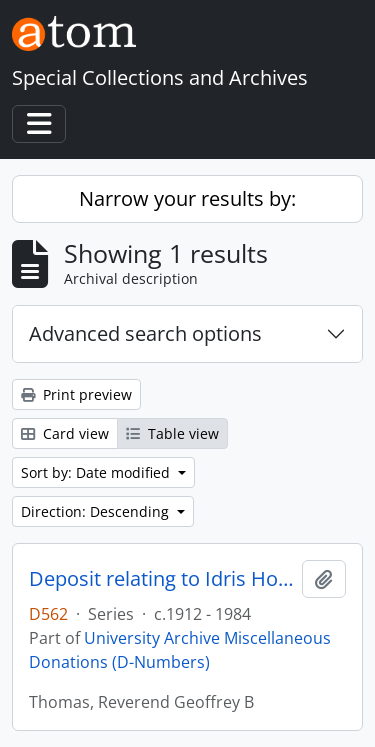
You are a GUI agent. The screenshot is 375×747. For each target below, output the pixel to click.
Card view (65, 433)
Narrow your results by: (187, 198)
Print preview (76, 394)
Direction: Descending (97, 511)
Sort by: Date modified (97, 472)
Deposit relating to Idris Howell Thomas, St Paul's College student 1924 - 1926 (161, 579)
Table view (172, 433)
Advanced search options (145, 333)
